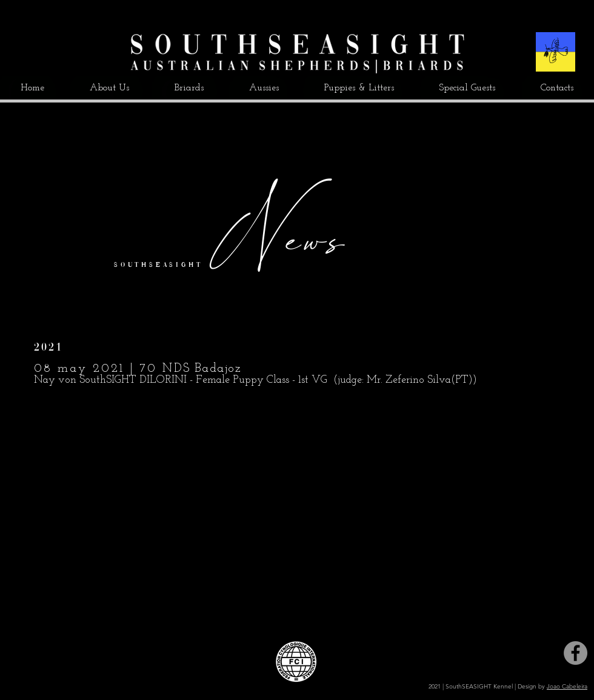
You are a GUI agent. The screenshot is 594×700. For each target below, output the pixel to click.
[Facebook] (576, 653)
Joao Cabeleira (567, 686)
